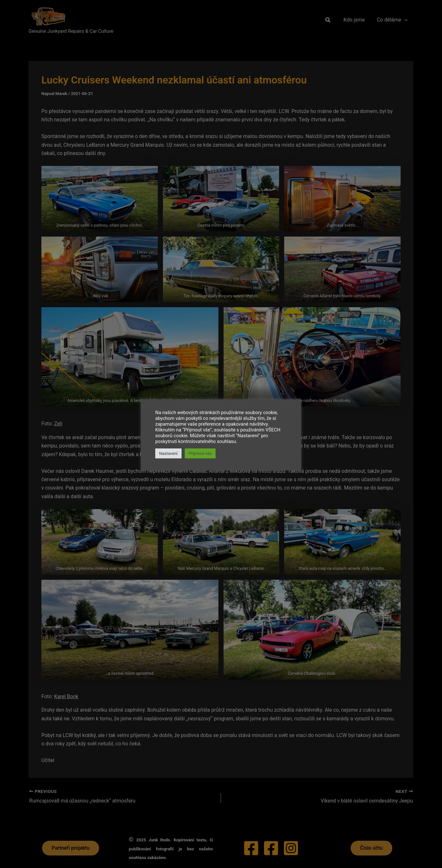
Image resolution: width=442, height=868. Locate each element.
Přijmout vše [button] (200, 453)
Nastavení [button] (168, 453)
